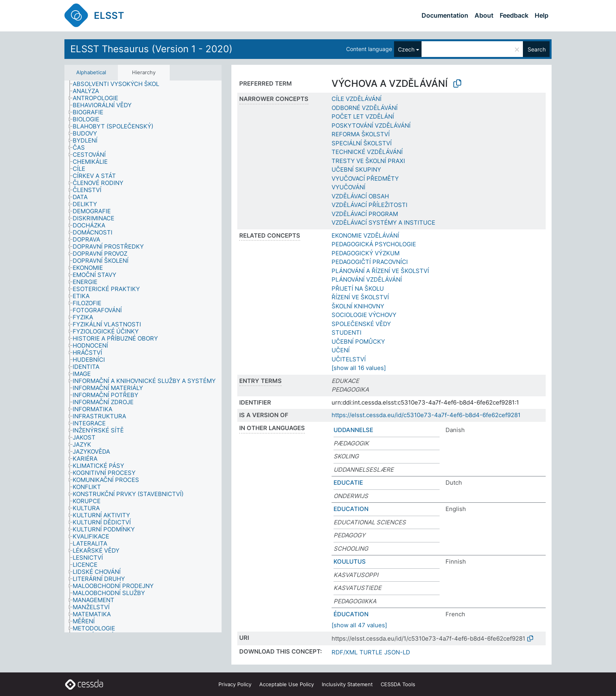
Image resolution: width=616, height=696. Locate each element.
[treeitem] (119, 84)
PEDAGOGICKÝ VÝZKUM (366, 253)
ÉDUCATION (351, 614)
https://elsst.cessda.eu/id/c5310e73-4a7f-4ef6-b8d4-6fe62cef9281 (426, 415)
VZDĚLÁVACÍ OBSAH (360, 196)
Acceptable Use (287, 684)
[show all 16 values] (359, 368)
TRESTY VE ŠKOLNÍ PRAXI (368, 161)
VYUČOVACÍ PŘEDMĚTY (365, 179)
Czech (406, 49)
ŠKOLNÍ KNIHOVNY (358, 306)
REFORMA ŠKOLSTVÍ (361, 134)
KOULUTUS (350, 561)
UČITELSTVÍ (349, 359)
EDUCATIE (348, 483)
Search (537, 49)
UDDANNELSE (353, 430)
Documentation (445, 15)
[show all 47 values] (359, 625)
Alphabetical (91, 72)
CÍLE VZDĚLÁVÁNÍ (357, 99)
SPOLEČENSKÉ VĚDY (361, 324)
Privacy (235, 684)
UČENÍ (341, 350)
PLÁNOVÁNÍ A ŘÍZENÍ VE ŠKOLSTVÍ (380, 271)
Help (542, 15)
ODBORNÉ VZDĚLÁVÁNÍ (365, 108)
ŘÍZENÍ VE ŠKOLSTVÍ (360, 297)
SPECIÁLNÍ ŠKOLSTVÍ (362, 143)
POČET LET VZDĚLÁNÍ (363, 116)
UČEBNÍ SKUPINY (356, 169)
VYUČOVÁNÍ (348, 187)
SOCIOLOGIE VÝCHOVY (364, 315)
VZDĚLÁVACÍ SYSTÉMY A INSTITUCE (383, 223)
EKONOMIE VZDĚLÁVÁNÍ (365, 235)
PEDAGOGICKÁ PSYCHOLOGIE (374, 244)
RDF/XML (345, 652)
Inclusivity (347, 684)
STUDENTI (346, 332)
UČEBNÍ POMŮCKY (358, 342)
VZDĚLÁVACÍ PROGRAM (365, 214)
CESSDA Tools (398, 684)
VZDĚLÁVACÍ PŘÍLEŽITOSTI (369, 205)
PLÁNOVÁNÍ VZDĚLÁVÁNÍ (367, 279)
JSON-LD (397, 652)
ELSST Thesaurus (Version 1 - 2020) (151, 49)
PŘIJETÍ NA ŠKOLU (358, 288)
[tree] (143, 357)
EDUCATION (351, 509)
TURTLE (371, 652)
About (484, 15)
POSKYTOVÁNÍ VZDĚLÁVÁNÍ (371, 125)
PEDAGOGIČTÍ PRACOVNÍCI (370, 262)
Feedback (514, 15)
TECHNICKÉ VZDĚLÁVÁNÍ (367, 152)
